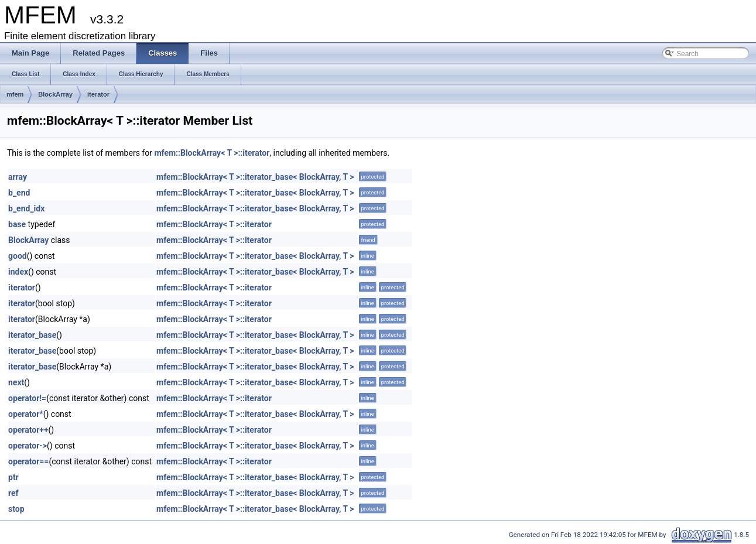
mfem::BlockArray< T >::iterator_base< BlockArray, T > (255, 177)
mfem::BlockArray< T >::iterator (212, 153)
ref (13, 493)
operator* (26, 414)
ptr (13, 477)
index (18, 272)
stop (16, 509)
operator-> (28, 446)
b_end (19, 193)
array (18, 177)
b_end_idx (26, 208)
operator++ (28, 430)
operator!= (27, 398)
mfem (15, 94)
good (18, 256)
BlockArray (55, 94)
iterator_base (32, 335)
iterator (98, 94)
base (17, 224)
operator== (28, 461)
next (16, 382)
